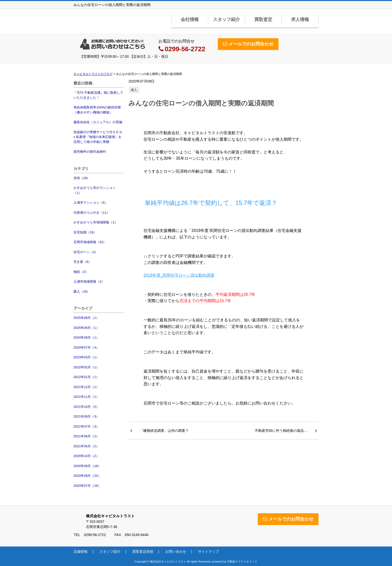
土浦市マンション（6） (91, 203)
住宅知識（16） (85, 232)
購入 (134, 90)
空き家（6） (82, 262)
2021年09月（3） (86, 416)
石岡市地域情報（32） (90, 242)
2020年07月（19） (87, 486)
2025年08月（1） (86, 318)
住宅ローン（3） (86, 252)
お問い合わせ (176, 552)
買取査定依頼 (143, 552)
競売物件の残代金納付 (90, 152)
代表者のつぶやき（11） (91, 213)
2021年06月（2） (86, 436)
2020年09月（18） (87, 466)
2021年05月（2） (86, 446)
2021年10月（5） (86, 407)
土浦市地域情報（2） (89, 282)
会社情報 (190, 19)
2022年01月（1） (86, 377)
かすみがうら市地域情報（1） (95, 222)
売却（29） (82, 178)
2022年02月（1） (86, 367)
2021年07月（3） (86, 426)
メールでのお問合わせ (248, 44)
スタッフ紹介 (226, 19)
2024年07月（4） (86, 347)
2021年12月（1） (86, 387)
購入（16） (82, 291)
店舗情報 (80, 552)
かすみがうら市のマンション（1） (95, 190)
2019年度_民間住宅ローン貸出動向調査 (179, 275)
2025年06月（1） (86, 328)
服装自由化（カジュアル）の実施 (98, 122)
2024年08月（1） (86, 337)
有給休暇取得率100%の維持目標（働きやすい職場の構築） (97, 110)
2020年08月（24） (87, 476)
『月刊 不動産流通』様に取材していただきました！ (98, 95)
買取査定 (263, 19)
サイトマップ (208, 552)
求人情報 (300, 19)
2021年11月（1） (86, 397)
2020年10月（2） (86, 456)
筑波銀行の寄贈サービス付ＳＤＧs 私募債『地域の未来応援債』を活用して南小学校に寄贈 (98, 137)
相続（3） (81, 272)
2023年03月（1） (86, 357)
